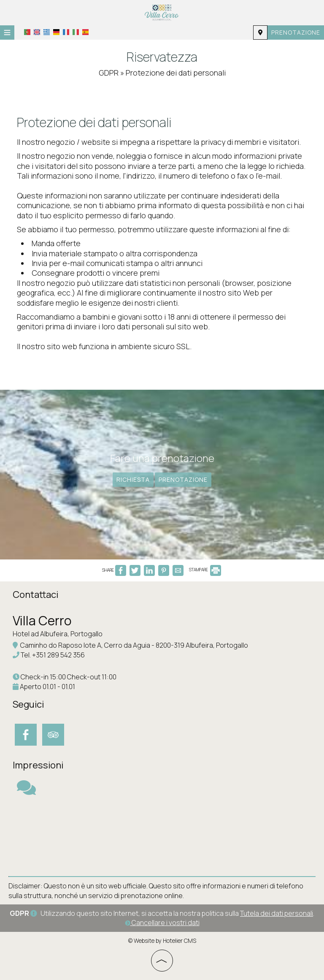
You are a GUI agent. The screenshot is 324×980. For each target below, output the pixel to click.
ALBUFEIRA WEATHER (162, 836)
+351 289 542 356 (58, 655)
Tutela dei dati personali (277, 913)
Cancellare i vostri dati (162, 923)
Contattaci (35, 595)
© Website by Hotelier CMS (162, 941)
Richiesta (133, 479)
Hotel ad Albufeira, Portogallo (58, 634)
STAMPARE (205, 570)
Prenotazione (296, 32)
